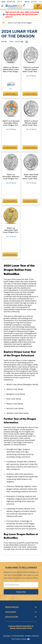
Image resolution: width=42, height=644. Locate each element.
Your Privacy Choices (21, 639)
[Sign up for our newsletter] (21, 585)
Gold (3, 2)
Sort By (4, 41)
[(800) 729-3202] (28, 6)
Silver (27, 2)
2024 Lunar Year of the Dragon (20, 23)
